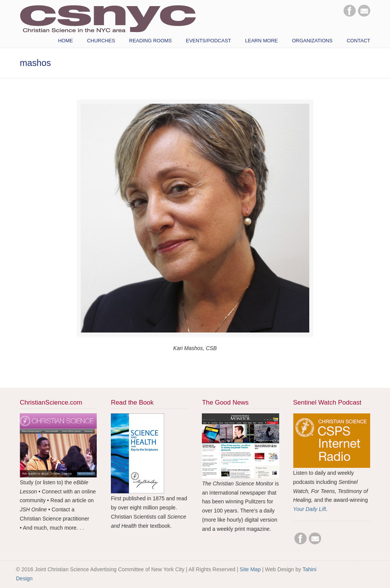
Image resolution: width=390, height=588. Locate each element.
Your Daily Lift (310, 509)
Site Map (250, 569)
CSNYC (108, 18)
